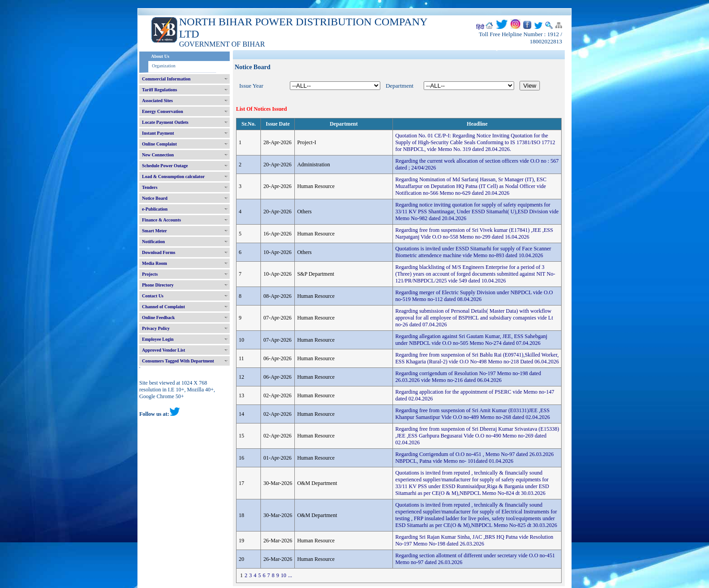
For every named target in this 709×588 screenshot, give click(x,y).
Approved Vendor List (163, 350)
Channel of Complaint (163, 307)
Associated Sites (157, 101)
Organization (164, 66)
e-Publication (155, 209)
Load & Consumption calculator (173, 176)
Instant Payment (158, 133)
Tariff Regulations (160, 90)
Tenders (150, 187)
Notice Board (155, 198)
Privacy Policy (156, 328)
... (290, 575)
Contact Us (153, 296)
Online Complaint (159, 144)
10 (284, 575)
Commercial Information (166, 79)
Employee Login (158, 339)
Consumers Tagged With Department (178, 361)
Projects (150, 274)
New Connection (158, 155)
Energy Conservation (163, 111)
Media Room (154, 263)
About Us (160, 56)
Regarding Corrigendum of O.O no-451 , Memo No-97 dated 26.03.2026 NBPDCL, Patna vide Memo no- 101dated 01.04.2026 (474, 458)
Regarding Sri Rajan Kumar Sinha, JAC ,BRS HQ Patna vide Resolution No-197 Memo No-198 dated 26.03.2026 (474, 540)
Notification (154, 242)
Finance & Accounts (161, 220)
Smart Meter (154, 231)
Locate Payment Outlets (165, 122)
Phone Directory (158, 285)
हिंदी (480, 27)
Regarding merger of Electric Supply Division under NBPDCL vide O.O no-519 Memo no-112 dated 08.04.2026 (474, 296)
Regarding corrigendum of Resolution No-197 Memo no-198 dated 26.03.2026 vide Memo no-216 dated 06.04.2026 (468, 377)
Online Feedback (158, 318)
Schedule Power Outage (165, 166)
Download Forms (159, 252)
